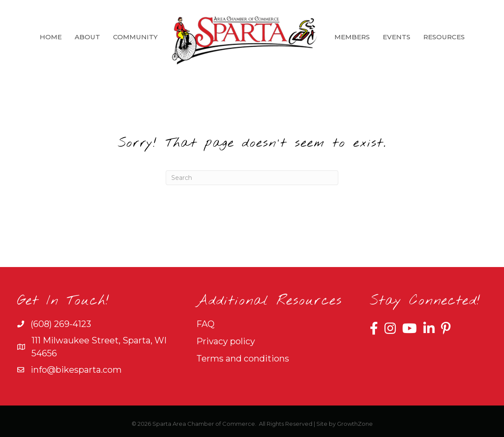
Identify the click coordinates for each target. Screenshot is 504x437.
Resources (444, 37)
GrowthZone (355, 424)
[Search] (252, 178)
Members (352, 37)
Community (135, 37)
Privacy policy (226, 341)
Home (51, 37)
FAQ (205, 324)
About (87, 37)
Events (397, 37)
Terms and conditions (243, 358)
